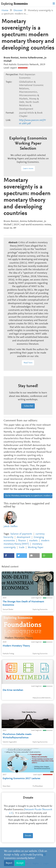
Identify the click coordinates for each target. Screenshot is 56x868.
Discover (18, 11)
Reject (9, 863)
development (24, 537)
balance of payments (21, 534)
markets (33, 541)
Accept (20, 863)
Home (5, 11)
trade (22, 548)
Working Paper (36, 548)
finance (22, 541)
